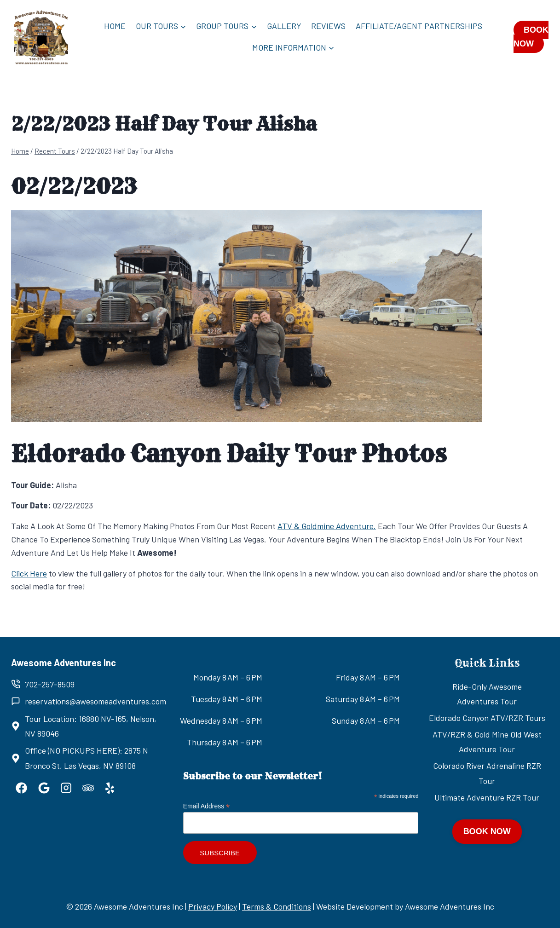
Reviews (328, 26)
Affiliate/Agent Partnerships (419, 26)
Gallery (284, 26)
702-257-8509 (50, 684)
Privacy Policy (213, 906)
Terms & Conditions (277, 906)
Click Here (29, 573)
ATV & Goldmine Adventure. (327, 526)
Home (115, 26)
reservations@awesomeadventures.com (95, 701)
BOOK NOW (531, 37)
